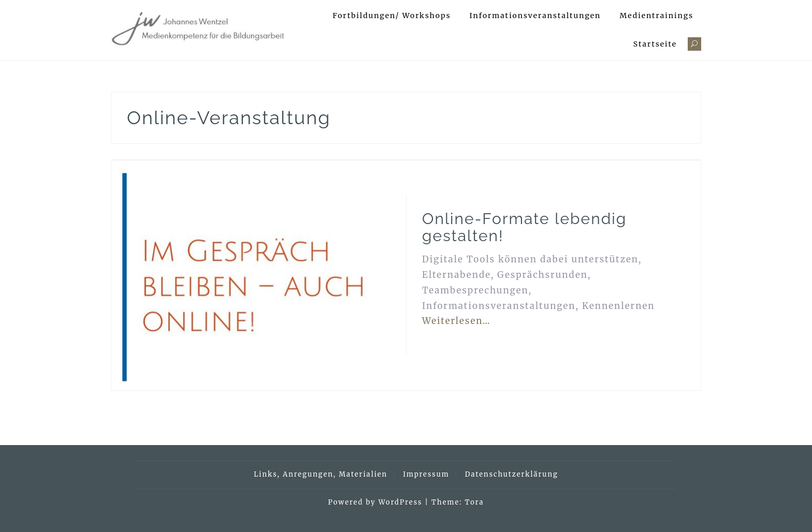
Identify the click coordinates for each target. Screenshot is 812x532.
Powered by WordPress (375, 502)
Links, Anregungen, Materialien (321, 474)
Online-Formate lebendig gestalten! (524, 227)
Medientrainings (656, 16)
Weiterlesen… (456, 321)
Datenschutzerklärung (512, 474)
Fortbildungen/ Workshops (392, 16)
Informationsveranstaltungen (535, 16)
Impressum (426, 474)
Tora (475, 502)
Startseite (655, 44)
